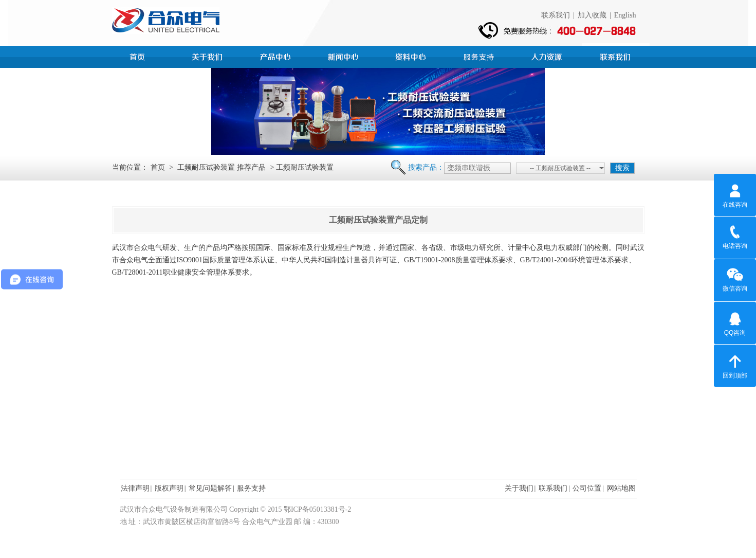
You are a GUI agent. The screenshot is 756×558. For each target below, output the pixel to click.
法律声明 (135, 488)
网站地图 (621, 488)
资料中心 (412, 56)
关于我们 (519, 488)
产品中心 (276, 56)
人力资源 (548, 56)
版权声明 (169, 488)
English (625, 15)
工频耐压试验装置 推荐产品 (222, 167)
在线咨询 (735, 194)
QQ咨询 (735, 322)
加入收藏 (592, 15)
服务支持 (480, 56)
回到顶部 (735, 365)
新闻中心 (344, 56)
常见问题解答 (210, 488)
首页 (141, 56)
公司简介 (209, 56)
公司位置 (587, 488)
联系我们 (556, 15)
